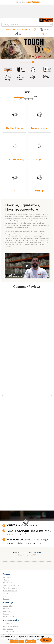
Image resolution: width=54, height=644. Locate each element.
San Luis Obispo (6, 535)
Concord (6, 471)
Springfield (7, 584)
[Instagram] (10, 633)
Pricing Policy (8, 437)
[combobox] (27, 25)
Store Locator (8, 450)
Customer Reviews (27, 287)
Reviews (6, 402)
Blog (5, 399)
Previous (4, 299)
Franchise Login (8, 456)
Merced (6, 487)
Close (21, 642)
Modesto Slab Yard (10, 492)
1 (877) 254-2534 (34, 2)
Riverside (6, 506)
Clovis (5, 468)
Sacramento (7, 522)
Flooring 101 (7, 408)
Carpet (39, 159)
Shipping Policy (8, 432)
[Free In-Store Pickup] (8, 69)
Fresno (6, 482)
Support (6, 417)
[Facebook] (5, 628)
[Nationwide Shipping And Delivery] (46, 69)
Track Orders (8, 426)
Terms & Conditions (10, 391)
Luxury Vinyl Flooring (15, 159)
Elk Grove (6, 474)
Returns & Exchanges (10, 429)
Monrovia (6, 498)
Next (50, 299)
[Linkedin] (5, 633)
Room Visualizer (11, 29)
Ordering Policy (8, 434)
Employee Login (8, 453)
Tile (15, 191)
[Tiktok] (14, 633)
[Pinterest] (14, 628)
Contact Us (27, 29)
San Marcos (6, 540)
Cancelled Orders (9, 442)
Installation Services (10, 393)
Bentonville (7, 597)
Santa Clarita (5, 526)
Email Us (6, 620)
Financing (20, 29)
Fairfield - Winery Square (11, 479)
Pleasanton (7, 500)
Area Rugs (39, 191)
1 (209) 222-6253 (34, 355)
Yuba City (6, 552)
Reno (5, 563)
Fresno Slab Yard (9, 484)
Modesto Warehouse (10, 495)
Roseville (6, 519)
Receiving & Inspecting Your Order (15, 445)
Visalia (5, 549)
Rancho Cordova (9, 503)
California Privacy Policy (11, 388)
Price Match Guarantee (11, 440)
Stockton (6, 544)
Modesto (6, 490)
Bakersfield (7, 465)
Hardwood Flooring (15, 128)
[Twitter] (10, 628)
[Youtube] (19, 628)
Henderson (7, 566)
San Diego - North (7, 530)
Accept (15, 642)
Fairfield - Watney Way (11, 476)
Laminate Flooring (39, 128)
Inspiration (7, 414)
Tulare (5, 547)
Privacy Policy (8, 385)
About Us (6, 383)
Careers (6, 396)
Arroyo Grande (8, 463)
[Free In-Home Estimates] (21, 69)
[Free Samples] (33, 69)
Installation (7, 411)
